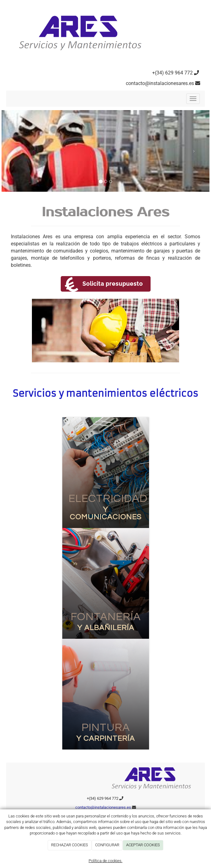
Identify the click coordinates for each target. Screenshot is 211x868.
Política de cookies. (106, 861)
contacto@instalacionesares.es (160, 83)
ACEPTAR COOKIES (143, 845)
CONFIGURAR (107, 845)
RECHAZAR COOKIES (70, 845)
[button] (17, 151)
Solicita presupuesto (113, 284)
